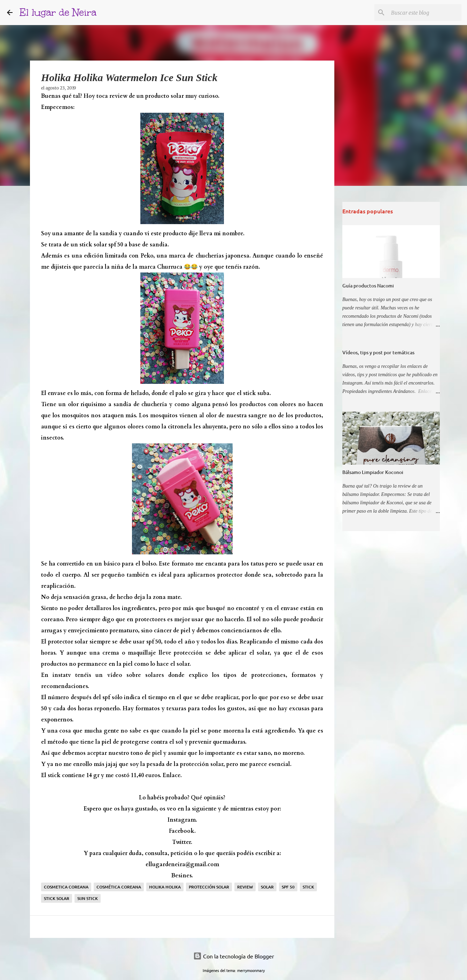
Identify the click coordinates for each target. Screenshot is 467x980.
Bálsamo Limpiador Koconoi (373, 472)
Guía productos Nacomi (368, 286)
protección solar (209, 887)
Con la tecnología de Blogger (234, 956)
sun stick (88, 898)
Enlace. (172, 775)
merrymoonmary (251, 970)
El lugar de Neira (58, 12)
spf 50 (288, 887)
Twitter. (182, 842)
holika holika (165, 887)
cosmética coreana (119, 887)
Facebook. (182, 831)
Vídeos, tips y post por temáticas (378, 352)
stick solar (57, 898)
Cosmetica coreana (66, 887)
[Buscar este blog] (425, 13)
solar (267, 887)
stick (308, 887)
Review (245, 887)
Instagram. (182, 820)
